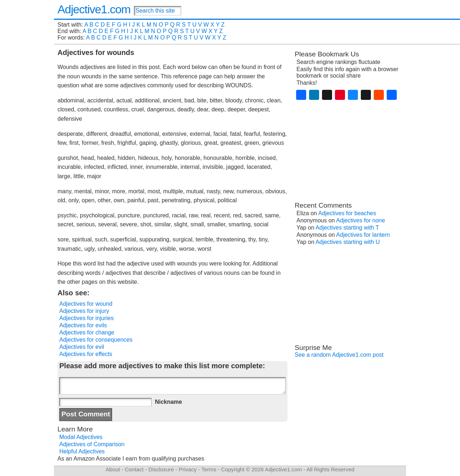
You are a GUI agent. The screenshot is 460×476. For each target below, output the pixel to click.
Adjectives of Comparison (92, 444)
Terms (209, 469)
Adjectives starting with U (348, 242)
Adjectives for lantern (363, 235)
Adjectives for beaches (347, 213)
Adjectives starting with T (347, 228)
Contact (134, 469)
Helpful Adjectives (82, 451)
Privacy (188, 469)
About (113, 469)
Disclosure (161, 469)
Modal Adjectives (81, 437)
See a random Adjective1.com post (339, 355)
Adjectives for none (360, 220)
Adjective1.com (94, 9)
